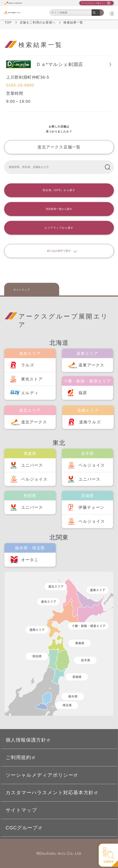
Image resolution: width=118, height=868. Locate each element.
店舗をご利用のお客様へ (38, 22)
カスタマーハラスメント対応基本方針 (51, 793)
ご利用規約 (20, 757)
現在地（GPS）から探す (59, 190)
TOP (8, 22)
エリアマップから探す (59, 228)
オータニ (30, 560)
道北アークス (34, 422)
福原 (83, 393)
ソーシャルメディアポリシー (41, 775)
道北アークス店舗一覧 (59, 147)
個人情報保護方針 (28, 740)
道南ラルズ (90, 422)
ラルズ (28, 365)
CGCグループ (24, 828)
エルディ (30, 393)
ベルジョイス (34, 479)
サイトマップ (22, 290)
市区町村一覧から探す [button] (59, 209)
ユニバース (32, 465)
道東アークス (91, 365)
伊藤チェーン (91, 507)
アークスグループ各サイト (93, 3)
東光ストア (32, 379)
